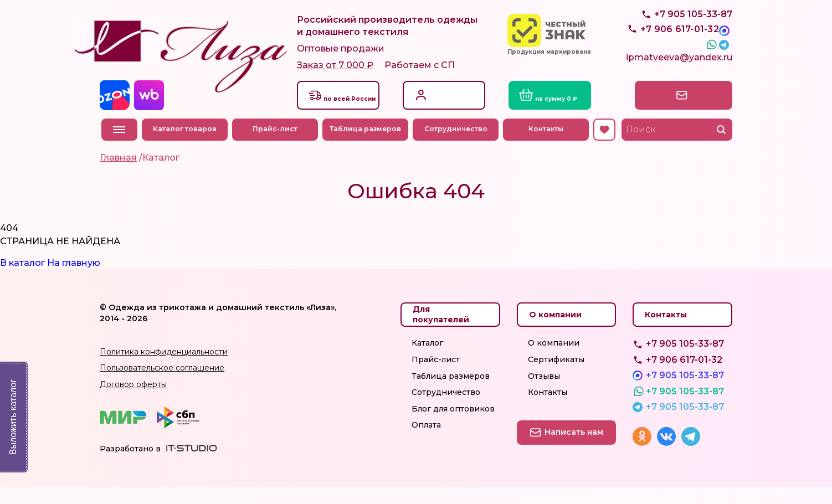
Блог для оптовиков (453, 425)
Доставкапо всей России (355, 111)
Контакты (548, 145)
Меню (119, 146)
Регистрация (451, 117)
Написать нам (684, 111)
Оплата (426, 441)
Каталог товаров (186, 145)
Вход (435, 105)
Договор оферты (133, 401)
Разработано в (130, 465)
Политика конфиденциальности (164, 368)
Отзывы (544, 392)
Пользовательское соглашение (162, 384)
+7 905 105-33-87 (693, 39)
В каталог (22, 279)
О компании (554, 359)
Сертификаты (556, 376)
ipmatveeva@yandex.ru (679, 76)
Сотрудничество (457, 145)
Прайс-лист (276, 145)
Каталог (427, 359)
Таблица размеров (367, 145)
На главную (74, 279)
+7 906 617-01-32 (684, 376)
